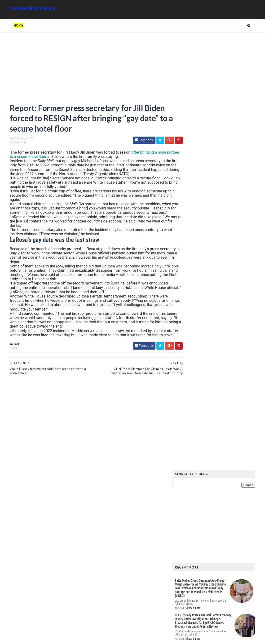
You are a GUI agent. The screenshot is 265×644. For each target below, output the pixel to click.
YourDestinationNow (23, 8)
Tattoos (204, 535)
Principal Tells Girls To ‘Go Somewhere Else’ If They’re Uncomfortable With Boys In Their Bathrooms (201, 322)
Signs (188, 535)
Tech (220, 535)
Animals (219, 519)
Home (9, 25)
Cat (233, 519)
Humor (207, 527)
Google (247, 519)
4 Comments (9, 144)
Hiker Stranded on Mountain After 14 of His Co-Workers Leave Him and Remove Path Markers (222, 397)
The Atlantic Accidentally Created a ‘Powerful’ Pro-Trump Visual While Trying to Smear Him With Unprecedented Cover (222, 417)
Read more (204, 255)
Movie (237, 527)
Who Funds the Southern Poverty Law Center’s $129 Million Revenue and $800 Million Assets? (213, 352)
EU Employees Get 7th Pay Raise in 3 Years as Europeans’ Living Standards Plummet (220, 468)
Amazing (202, 519)
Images (222, 527)
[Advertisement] (83, 70)
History (190, 527)
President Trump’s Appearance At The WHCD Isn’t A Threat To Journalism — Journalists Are (213, 295)
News (4, 358)
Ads (187, 519)
